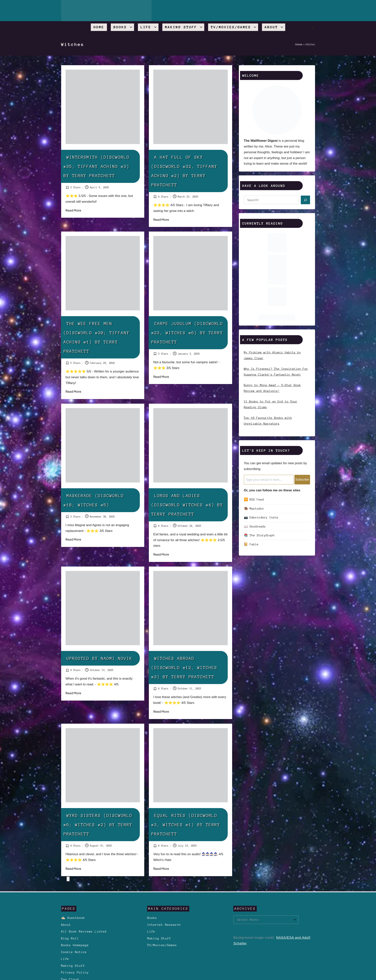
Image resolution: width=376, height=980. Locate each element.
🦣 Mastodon (254, 509)
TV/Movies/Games (162, 945)
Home (299, 44)
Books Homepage (75, 945)
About (66, 925)
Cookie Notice (74, 952)
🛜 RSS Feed (254, 500)
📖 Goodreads (255, 526)
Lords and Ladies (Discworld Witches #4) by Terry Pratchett (187, 505)
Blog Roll (70, 938)
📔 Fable (251, 544)
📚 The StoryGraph (259, 535)
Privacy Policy (75, 972)
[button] (68, 879)
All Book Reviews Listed (84, 931)
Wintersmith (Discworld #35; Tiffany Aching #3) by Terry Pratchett (97, 166)
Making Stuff (73, 966)
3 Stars (76, 187)
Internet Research (164, 925)
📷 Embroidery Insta (261, 517)
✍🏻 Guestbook (73, 918)
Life (65, 959)
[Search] (305, 200)
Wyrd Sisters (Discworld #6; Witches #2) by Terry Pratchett (98, 825)
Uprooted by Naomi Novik (100, 658)
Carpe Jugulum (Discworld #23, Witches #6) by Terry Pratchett (187, 333)
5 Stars (76, 363)
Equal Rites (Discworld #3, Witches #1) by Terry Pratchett (186, 825)
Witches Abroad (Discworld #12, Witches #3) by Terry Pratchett (184, 667)
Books (152, 918)
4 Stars (163, 197)
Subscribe (302, 480)
